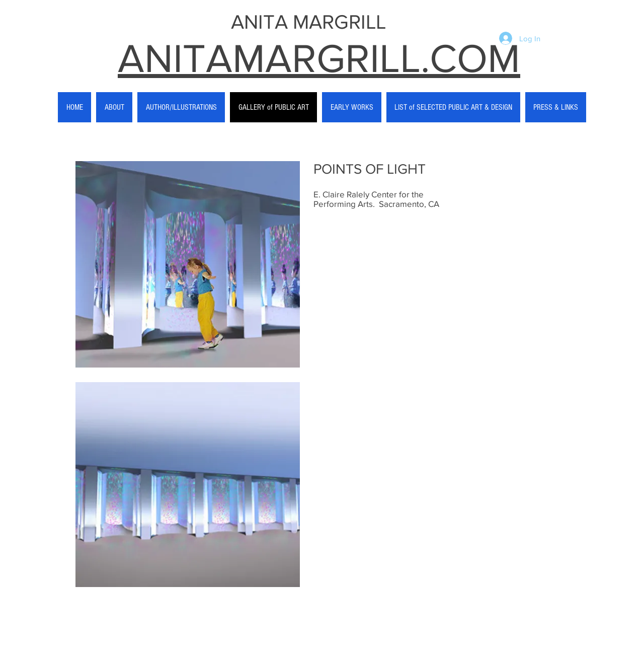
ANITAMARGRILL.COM (319, 58)
